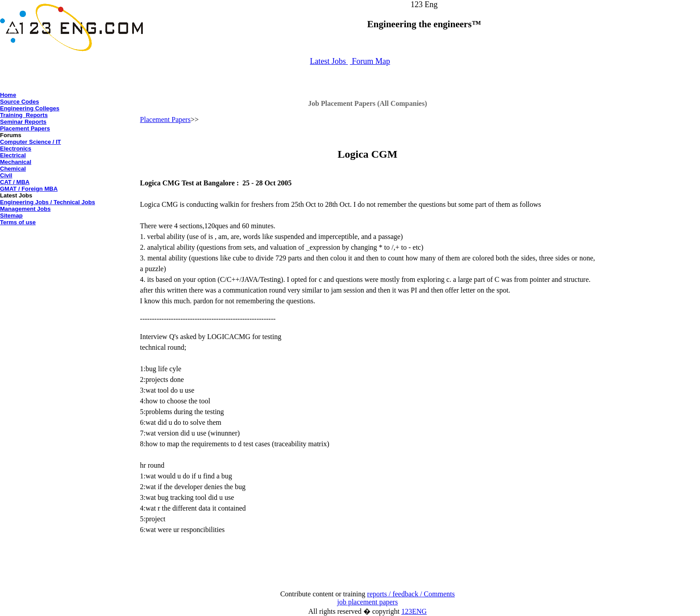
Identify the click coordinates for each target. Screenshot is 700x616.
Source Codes (19, 102)
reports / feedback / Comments (411, 594)
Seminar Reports (23, 122)
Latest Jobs (329, 61)
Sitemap (11, 216)
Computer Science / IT (31, 142)
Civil (6, 175)
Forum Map (370, 61)
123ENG (414, 611)
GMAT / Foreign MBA (29, 189)
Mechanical (16, 162)
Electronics (16, 149)
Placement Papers (25, 128)
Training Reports (24, 115)
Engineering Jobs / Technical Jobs (48, 202)
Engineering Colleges (30, 108)
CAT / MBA (15, 182)
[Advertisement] (70, 248)
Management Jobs (25, 209)
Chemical (13, 169)
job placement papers (367, 602)
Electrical (13, 155)
